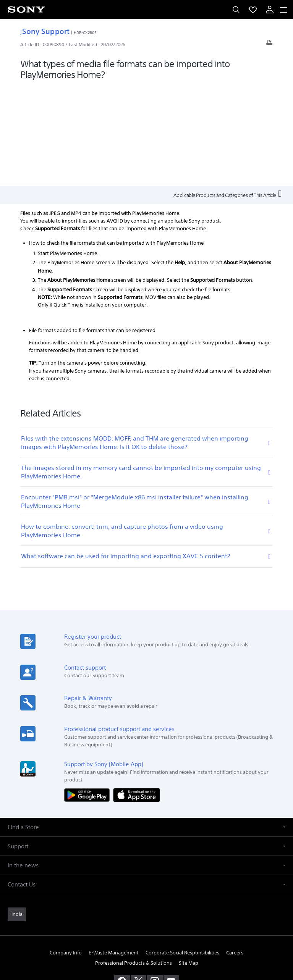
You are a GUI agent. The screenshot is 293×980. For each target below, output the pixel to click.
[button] (146, 727)
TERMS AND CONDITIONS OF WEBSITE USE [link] (147, 926)
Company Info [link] (66, 853)
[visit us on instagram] (155, 881)
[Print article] (269, 44)
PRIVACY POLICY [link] (146, 936)
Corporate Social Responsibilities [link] (182, 853)
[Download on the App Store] (137, 694)
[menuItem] (253, 10)
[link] (17, 814)
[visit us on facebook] (122, 881)
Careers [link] (235, 853)
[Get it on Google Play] (89, 694)
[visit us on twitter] (138, 881)
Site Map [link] (189, 863)
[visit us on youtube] (171, 881)
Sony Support (45, 31)
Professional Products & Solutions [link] (134, 863)
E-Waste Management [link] (114, 853)
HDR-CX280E (85, 32)
